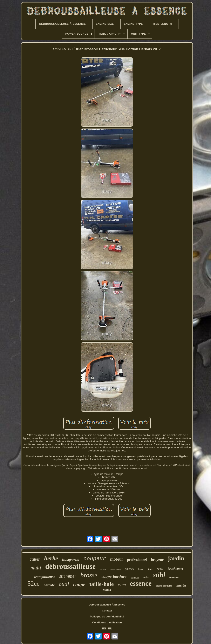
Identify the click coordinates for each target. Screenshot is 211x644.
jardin (176, 558)
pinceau (129, 569)
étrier (146, 577)
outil (64, 584)
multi (36, 568)
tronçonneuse (45, 577)
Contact (107, 611)
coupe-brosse (115, 570)
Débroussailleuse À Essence (107, 605)
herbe (51, 558)
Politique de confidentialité (107, 617)
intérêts (181, 585)
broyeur (157, 560)
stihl (159, 575)
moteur (116, 559)
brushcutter (175, 569)
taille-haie (102, 584)
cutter (35, 559)
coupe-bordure (114, 576)
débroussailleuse (70, 566)
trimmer (175, 577)
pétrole (49, 585)
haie (150, 569)
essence (141, 583)
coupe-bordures (164, 586)
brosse (89, 575)
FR (110, 628)
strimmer (68, 576)
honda (107, 590)
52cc (33, 584)
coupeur (95, 559)
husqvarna (71, 559)
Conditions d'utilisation (107, 622)
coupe (79, 584)
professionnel (137, 560)
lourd (122, 585)
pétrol (160, 569)
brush (141, 569)
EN (104, 628)
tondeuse (135, 578)
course (103, 569)
